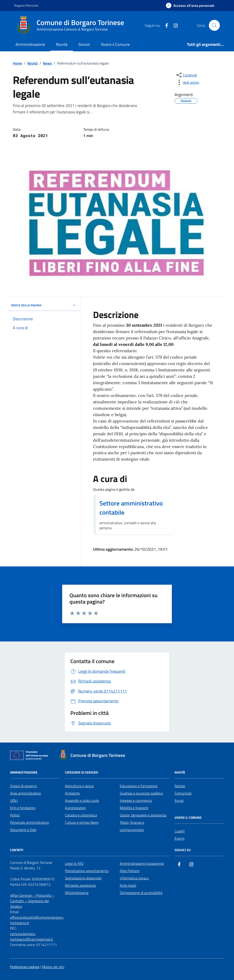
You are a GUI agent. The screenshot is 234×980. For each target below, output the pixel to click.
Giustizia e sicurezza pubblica (141, 793)
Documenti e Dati (23, 830)
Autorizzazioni (75, 808)
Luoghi (180, 831)
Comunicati (183, 793)
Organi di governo (23, 786)
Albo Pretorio (130, 871)
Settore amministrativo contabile (131, 508)
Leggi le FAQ (74, 863)
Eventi (179, 838)
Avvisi (179, 800)
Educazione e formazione (139, 786)
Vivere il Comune (115, 44)
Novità (62, 44)
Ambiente (72, 793)
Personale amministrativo (29, 822)
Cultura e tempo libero (82, 822)
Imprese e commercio (136, 800)
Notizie (180, 786)
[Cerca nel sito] (214, 25)
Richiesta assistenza (80, 885)
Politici (15, 815)
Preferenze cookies (25, 967)
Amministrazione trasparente (142, 863)
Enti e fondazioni (23, 808)
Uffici (14, 800)
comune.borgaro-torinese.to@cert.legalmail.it (32, 936)
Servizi (84, 44)
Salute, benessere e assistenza (143, 815)
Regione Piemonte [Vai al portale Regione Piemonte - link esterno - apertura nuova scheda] (26, 5)
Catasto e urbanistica (81, 815)
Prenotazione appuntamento (87, 871)
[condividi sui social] (186, 75)
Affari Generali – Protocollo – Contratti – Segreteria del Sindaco (32, 901)
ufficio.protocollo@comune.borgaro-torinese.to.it (37, 920)
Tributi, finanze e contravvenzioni (132, 826)
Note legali (128, 885)
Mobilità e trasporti (134, 808)
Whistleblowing (77, 893)
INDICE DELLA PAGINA (44, 305)
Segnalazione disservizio (83, 878)
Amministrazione (30, 44)
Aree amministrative (25, 793)
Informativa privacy (134, 878)
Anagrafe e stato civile (82, 800)
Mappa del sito (53, 967)
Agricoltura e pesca (79, 786)
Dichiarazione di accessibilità (141, 893)
